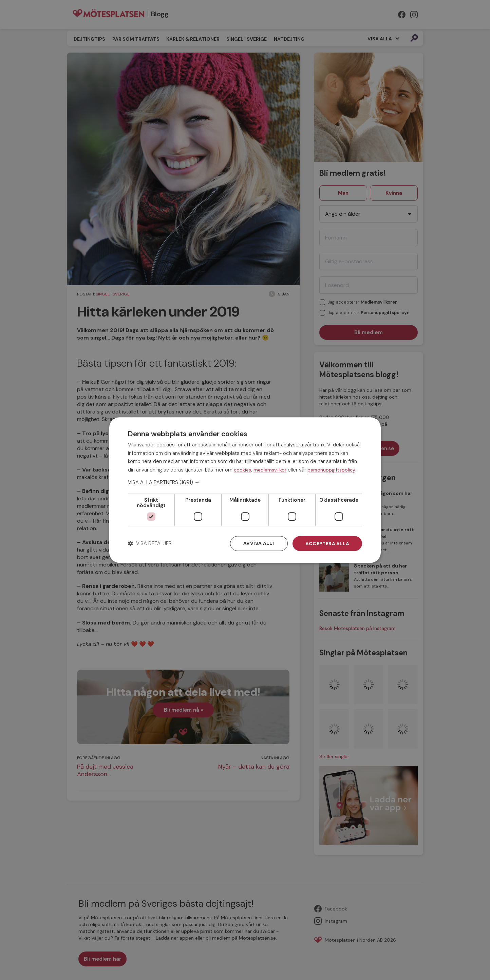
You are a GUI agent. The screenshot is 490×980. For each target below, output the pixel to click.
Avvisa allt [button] (258, 543)
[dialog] (245, 490)
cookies (242, 470)
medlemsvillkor (270, 470)
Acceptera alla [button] (327, 543)
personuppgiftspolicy (331, 470)
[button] (245, 482)
